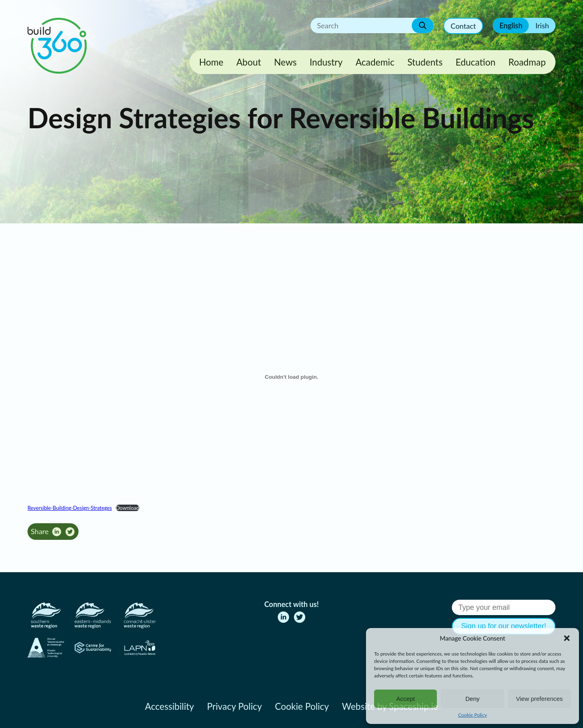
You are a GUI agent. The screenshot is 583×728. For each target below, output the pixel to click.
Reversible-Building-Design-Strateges (70, 508)
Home (211, 62)
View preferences (540, 699)
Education (476, 62)
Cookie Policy (472, 715)
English (511, 25)
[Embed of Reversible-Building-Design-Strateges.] (291, 377)
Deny (472, 699)
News (285, 62)
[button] (567, 638)
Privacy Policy (234, 706)
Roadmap (527, 62)
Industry (326, 62)
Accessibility (169, 706)
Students (425, 62)
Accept (406, 699)
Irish (542, 25)
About (249, 62)
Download (128, 508)
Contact (463, 26)
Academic (375, 62)
